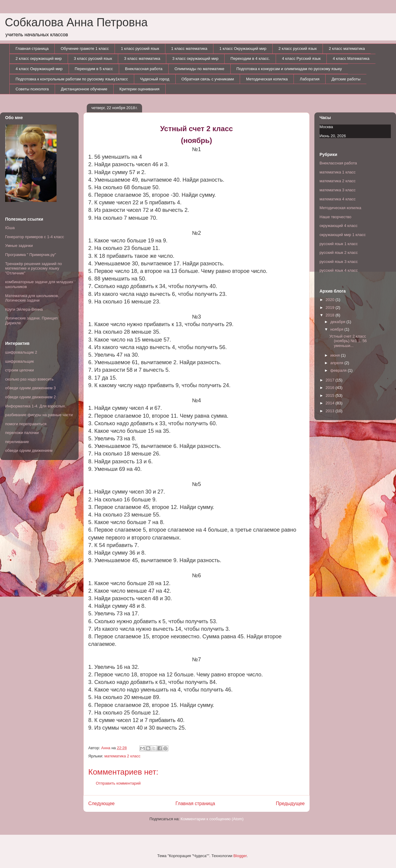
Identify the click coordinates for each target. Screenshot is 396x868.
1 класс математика (189, 49)
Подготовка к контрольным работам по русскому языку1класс (72, 79)
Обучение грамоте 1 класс (85, 49)
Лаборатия (310, 79)
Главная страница (32, 49)
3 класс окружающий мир (195, 58)
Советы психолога (32, 89)
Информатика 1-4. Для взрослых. (36, 406)
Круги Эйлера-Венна (24, 309)
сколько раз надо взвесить (29, 379)
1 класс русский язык (140, 49)
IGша (10, 228)
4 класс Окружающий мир (39, 69)
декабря (338, 322)
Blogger (240, 856)
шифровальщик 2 (21, 352)
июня (336, 355)
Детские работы (346, 79)
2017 (331, 380)
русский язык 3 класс (339, 262)
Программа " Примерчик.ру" (31, 255)
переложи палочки (22, 433)
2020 (331, 300)
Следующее (101, 803)
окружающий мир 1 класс (343, 235)
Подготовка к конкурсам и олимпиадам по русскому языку (289, 69)
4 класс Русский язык (301, 58)
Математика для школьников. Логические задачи (32, 298)
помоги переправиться (26, 424)
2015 (331, 395)
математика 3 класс (338, 190)
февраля (339, 370)
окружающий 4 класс (339, 226)
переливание (17, 442)
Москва (326, 127)
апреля (338, 363)
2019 (331, 308)
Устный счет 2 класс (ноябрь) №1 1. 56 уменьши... (348, 341)
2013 (331, 411)
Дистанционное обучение (84, 89)
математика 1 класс (338, 172)
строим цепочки (19, 370)
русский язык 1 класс (339, 244)
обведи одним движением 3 (31, 388)
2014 (331, 403)
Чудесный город (155, 79)
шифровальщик (19, 361)
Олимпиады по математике (199, 69)
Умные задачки (19, 246)
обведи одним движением (29, 450)
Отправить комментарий (118, 783)
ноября (338, 329)
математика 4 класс (338, 199)
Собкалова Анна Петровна (76, 22)
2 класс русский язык (297, 49)
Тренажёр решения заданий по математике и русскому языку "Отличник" (34, 268)
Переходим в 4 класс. (250, 58)
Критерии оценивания (139, 89)
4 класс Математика (351, 58)
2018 (331, 315)
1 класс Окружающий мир (243, 49)
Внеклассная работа (144, 69)
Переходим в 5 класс (94, 69)
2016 (331, 388)
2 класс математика (347, 49)
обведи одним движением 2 (31, 397)
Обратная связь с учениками (208, 79)
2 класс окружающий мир (39, 58)
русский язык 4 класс (339, 270)
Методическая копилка (267, 79)
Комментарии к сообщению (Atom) (212, 819)
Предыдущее (290, 803)
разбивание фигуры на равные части (39, 415)
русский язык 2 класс (339, 253)
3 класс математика (142, 58)
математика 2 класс (122, 756)
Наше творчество (335, 217)
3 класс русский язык (93, 58)
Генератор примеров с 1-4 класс (35, 237)
